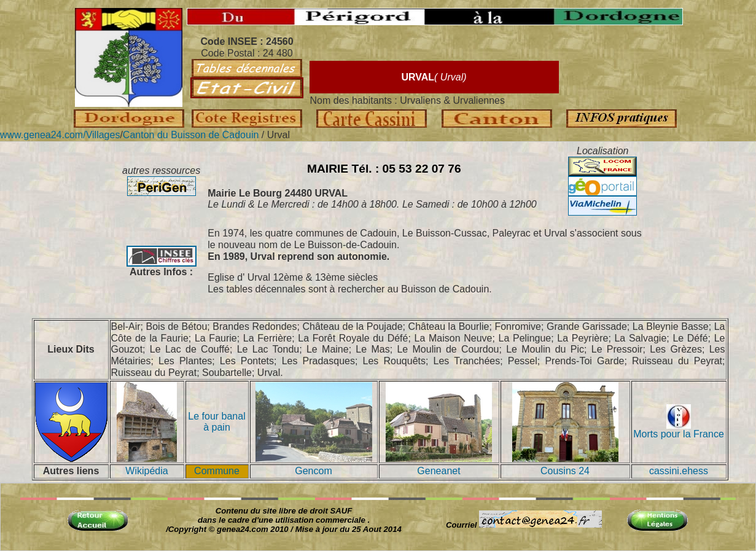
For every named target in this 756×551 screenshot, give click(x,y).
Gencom (313, 471)
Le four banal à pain (216, 422)
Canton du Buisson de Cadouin (192, 135)
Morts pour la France (679, 430)
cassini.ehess (679, 471)
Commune (217, 471)
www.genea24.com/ (43, 135)
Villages (103, 135)
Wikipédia (146, 471)
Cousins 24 (565, 471)
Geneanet (438, 471)
